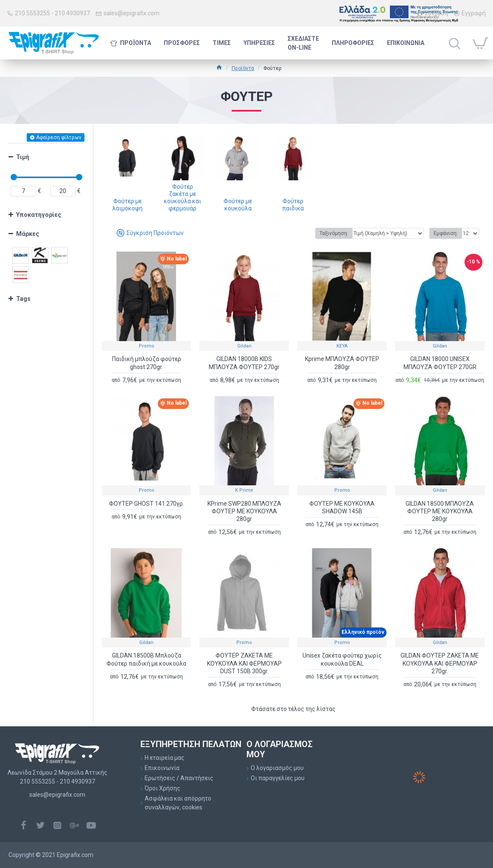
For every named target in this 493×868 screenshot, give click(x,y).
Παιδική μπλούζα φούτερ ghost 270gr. (147, 363)
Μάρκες (28, 234)
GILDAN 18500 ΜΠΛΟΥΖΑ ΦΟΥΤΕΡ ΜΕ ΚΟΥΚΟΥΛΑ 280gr (440, 511)
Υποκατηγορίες (39, 215)
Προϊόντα (243, 68)
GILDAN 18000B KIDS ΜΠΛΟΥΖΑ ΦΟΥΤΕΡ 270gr (244, 363)
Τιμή (23, 157)
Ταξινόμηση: (334, 233)
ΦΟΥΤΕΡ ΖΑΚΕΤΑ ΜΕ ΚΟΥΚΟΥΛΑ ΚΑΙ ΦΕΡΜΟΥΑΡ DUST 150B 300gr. (244, 663)
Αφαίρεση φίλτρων (59, 137)
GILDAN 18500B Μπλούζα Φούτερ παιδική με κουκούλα (146, 659)
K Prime (244, 490)
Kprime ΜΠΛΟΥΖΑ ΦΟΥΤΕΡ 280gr (342, 363)
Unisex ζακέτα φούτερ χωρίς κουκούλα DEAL (342, 659)
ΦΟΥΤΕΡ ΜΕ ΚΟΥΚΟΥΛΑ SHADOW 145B (342, 507)
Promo (147, 346)
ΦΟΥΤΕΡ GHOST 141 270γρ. (147, 504)
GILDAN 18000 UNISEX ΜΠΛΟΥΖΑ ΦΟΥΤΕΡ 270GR (440, 363)
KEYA (342, 346)
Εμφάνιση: (446, 233)
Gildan (244, 346)
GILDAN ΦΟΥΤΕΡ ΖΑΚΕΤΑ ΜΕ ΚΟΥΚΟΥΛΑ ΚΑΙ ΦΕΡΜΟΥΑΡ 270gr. (440, 663)
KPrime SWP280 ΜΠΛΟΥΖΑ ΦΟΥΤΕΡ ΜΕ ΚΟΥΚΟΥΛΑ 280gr (244, 511)
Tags (23, 299)
